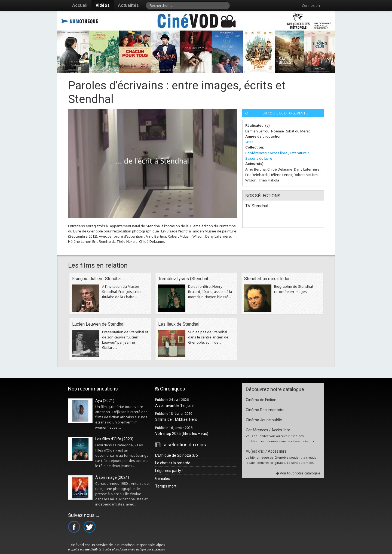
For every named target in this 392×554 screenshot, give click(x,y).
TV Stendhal (257, 206)
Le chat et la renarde (173, 463)
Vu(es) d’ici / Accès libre (266, 451)
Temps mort (166, 486)
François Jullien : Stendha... (98, 279)
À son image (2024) (112, 477)
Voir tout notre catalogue (298, 473)
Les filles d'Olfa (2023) (114, 439)
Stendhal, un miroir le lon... (269, 279)
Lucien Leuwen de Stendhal (98, 324)
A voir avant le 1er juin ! (175, 405)
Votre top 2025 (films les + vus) (182, 434)
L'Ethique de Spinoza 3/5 (177, 455)
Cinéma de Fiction (261, 400)
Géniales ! (163, 479)
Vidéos (103, 5)
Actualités (128, 5)
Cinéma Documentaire (265, 410)
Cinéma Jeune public (264, 420)
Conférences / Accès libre (266, 153)
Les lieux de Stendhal (179, 324)
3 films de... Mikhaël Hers (176, 419)
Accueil (80, 5)
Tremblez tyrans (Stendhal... (184, 279)
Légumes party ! (169, 471)
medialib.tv (93, 549)
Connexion (311, 5)
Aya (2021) (105, 401)
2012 (249, 142)
